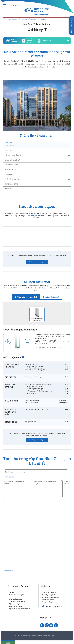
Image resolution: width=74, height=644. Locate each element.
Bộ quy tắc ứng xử (15, 604)
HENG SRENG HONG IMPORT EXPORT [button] (15, 483)
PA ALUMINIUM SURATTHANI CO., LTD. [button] (45, 483)
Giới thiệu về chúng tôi (17, 595)
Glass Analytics (32, 216)
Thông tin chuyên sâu (49, 602)
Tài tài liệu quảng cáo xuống (30, 41)
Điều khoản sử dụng (16, 599)
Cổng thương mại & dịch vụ (54, 606)
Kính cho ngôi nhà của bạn (51, 597)
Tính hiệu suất (47, 41)
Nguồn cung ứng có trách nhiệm (20, 609)
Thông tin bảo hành (16, 606)
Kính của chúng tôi (48, 600)
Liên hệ (12, 592)
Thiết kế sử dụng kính (49, 592)
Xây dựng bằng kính (49, 595)
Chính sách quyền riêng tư (18, 601)
